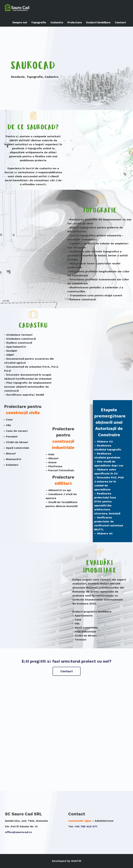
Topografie (39, 22)
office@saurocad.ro (18, 832)
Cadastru (57, 22)
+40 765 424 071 (86, 826)
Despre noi (20, 22)
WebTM (76, 861)
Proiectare (75, 22)
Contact (120, 22)
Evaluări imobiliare (98, 22)
